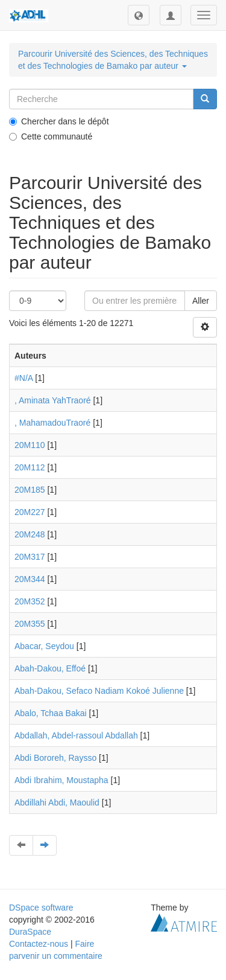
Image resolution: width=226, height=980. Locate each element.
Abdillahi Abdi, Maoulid (57, 802)
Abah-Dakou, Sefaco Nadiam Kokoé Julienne (99, 691)
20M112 (30, 467)
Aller (201, 301)
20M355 (30, 624)
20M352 (30, 601)
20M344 (30, 579)
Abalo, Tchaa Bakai (51, 713)
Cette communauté (51, 136)
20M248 (30, 534)
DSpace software (41, 908)
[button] (139, 15)
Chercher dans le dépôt (59, 121)
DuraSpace (30, 932)
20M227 (30, 512)
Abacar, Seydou (44, 646)
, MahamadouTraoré (52, 423)
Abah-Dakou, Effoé (50, 668)
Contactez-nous (39, 944)
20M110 (30, 445)
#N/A (24, 378)
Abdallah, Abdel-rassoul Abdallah (76, 735)
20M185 (30, 490)
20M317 (30, 557)
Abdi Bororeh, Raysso (55, 758)
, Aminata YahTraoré (53, 400)
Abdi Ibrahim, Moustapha (61, 780)
